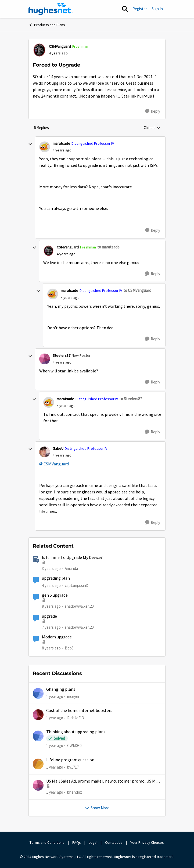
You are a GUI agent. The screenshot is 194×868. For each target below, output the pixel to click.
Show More (97, 808)
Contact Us (114, 842)
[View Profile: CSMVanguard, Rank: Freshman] (39, 50)
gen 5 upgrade (55, 595)
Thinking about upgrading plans (76, 732)
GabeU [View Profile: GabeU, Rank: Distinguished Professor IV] (58, 448)
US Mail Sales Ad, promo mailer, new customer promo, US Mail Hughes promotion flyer (103, 781)
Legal (93, 842)
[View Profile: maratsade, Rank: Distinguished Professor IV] (45, 147)
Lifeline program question (70, 760)
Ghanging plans (61, 689)
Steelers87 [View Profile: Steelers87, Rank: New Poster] (62, 355)
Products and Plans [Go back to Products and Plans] (47, 25)
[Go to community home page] (51, 9)
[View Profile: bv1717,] (38, 764)
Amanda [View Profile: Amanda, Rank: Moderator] (71, 568)
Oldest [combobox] (152, 128)
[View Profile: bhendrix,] (38, 785)
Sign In (157, 9)
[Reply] (153, 111)
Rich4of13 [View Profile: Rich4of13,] (76, 718)
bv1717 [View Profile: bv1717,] (73, 767)
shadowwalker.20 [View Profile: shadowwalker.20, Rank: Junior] (79, 606)
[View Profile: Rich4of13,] (38, 715)
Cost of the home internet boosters (79, 711)
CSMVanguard (56, 464)
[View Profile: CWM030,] (38, 736)
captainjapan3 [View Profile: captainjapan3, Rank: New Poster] (76, 585)
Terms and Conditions (47, 842)
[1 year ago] (55, 696)
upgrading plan (56, 578)
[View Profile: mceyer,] (38, 693)
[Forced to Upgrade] (62, 150)
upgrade (49, 616)
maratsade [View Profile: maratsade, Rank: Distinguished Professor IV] (61, 143)
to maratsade (108, 247)
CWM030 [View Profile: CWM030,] (74, 746)
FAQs (77, 842)
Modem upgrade (57, 637)
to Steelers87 (131, 399)
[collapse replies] (30, 144)
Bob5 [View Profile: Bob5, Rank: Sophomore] (69, 648)
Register (140, 9)
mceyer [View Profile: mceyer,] (73, 696)
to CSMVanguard (137, 290)
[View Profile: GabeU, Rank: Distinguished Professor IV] (45, 452)
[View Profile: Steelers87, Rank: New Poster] (45, 359)
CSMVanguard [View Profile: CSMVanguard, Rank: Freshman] (60, 46)
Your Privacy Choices (148, 842)
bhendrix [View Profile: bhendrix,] (75, 792)
